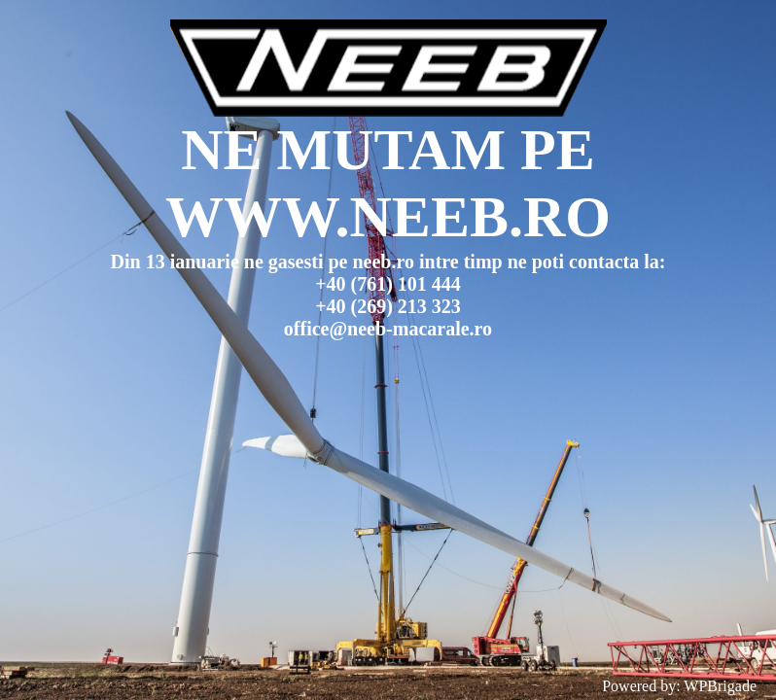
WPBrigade (720, 686)
